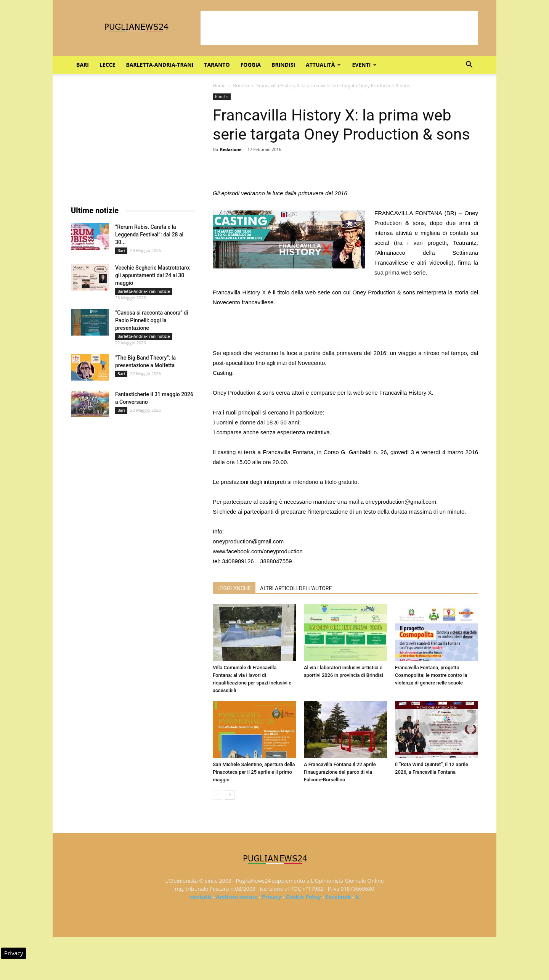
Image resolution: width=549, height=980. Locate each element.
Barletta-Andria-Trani (160, 65)
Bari (83, 65)
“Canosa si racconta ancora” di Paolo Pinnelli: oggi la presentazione (152, 320)
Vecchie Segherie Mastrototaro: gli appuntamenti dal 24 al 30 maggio (153, 275)
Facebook (338, 897)
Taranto (217, 65)
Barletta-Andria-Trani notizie (144, 291)
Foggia (251, 65)
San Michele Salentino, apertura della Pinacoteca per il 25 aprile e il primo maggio (254, 772)
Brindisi (283, 65)
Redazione (231, 149)
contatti (201, 897)
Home (219, 86)
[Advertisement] (339, 28)
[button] (469, 65)
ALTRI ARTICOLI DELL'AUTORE (296, 588)
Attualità (323, 65)
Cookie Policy (303, 897)
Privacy (272, 897)
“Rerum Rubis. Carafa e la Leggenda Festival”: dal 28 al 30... (149, 235)
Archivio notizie (237, 897)
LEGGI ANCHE (234, 588)
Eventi (364, 65)
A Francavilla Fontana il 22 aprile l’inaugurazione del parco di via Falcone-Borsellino (340, 772)
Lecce (107, 65)
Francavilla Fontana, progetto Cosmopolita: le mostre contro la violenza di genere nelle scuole (431, 675)
